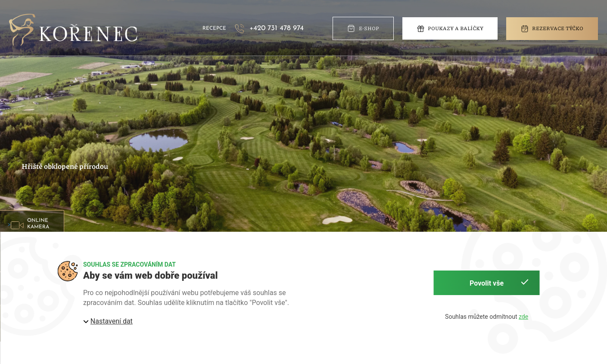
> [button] (31, 224)
